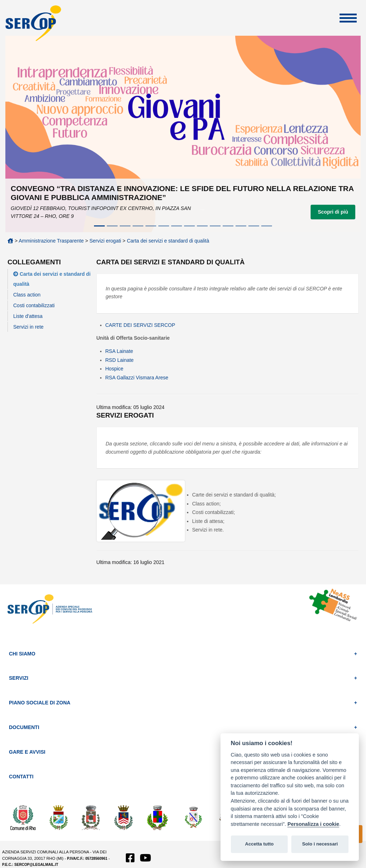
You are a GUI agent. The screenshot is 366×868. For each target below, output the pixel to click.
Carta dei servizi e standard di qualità (168, 241)
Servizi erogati (105, 241)
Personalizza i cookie (313, 824)
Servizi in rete (28, 327)
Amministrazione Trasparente (51, 241)
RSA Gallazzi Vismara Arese (137, 378)
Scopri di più (333, 212)
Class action (27, 295)
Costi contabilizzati (34, 305)
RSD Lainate (120, 360)
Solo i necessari (320, 844)
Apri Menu (348, 18)
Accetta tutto (259, 844)
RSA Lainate (119, 351)
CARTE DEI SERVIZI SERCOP (140, 325)
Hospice (115, 369)
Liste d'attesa (28, 316)
